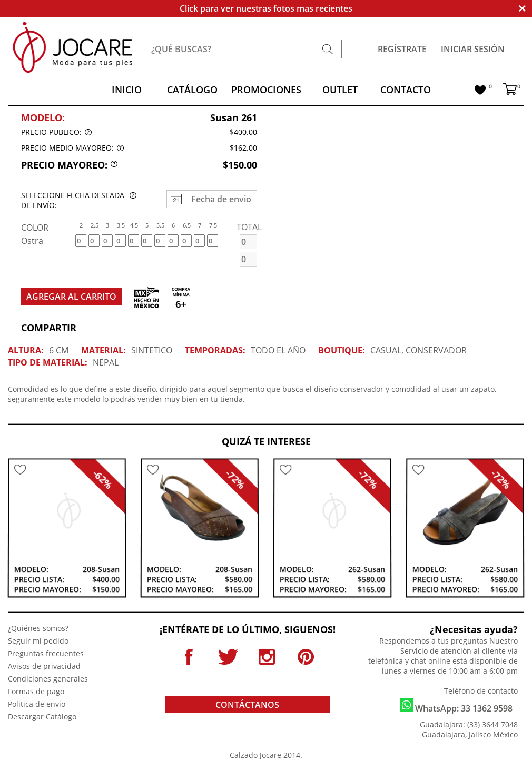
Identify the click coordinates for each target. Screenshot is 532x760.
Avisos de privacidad (44, 666)
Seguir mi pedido (38, 641)
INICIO (127, 90)
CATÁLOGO (192, 90)
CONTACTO (406, 90)
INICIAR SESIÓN (473, 49)
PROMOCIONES (266, 90)
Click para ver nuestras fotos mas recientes (266, 8)
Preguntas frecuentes (46, 653)
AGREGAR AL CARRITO (71, 297)
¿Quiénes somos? (38, 628)
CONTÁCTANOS (247, 705)
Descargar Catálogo (42, 717)
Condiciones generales (48, 679)
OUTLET (340, 90)
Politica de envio (37, 704)
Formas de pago (36, 691)
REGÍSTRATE (402, 49)
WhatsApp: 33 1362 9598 (456, 706)
